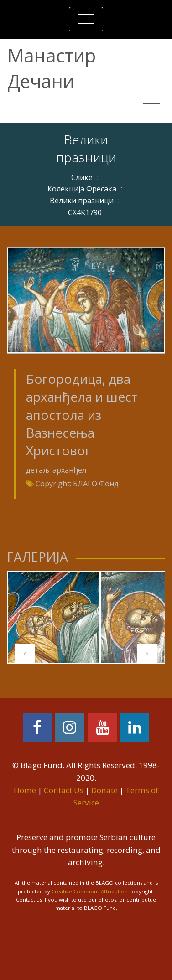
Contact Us (64, 790)
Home (25, 790)
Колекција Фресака (82, 189)
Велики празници (82, 201)
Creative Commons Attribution (90, 891)
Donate (104, 790)
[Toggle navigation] (86, 19)
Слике (82, 177)
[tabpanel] (53, 618)
